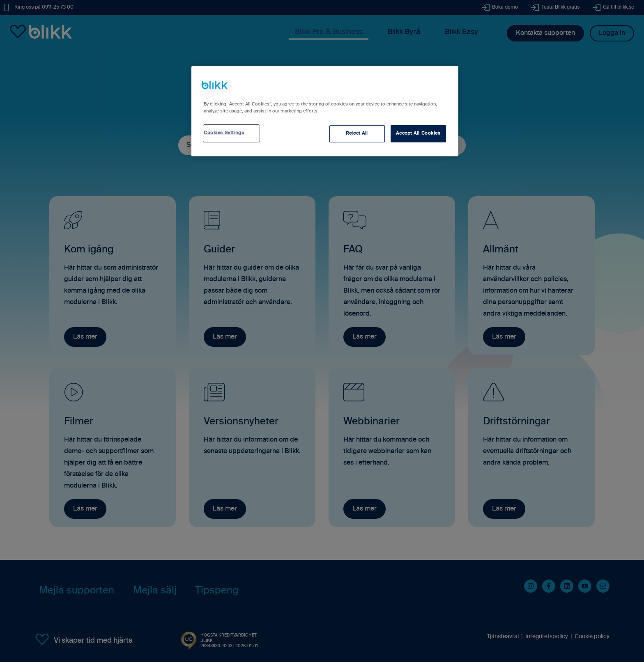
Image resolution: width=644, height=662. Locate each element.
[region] (325, 111)
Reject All (357, 133)
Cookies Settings (224, 133)
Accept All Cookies (418, 133)
